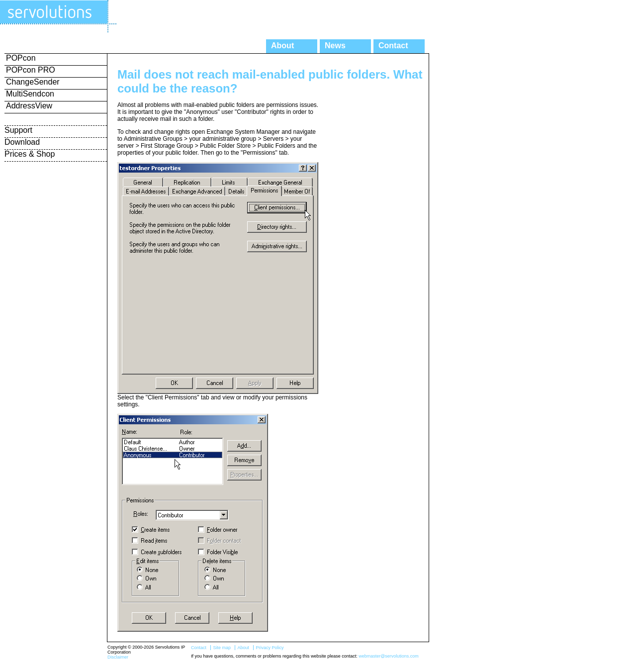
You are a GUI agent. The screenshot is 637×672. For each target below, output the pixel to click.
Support (18, 130)
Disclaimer (118, 657)
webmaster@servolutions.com (389, 656)
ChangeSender (33, 82)
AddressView (29, 106)
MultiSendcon (30, 94)
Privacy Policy (270, 648)
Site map (222, 648)
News (335, 46)
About (282, 46)
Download (22, 142)
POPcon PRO (31, 70)
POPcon (21, 58)
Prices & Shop (30, 154)
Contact (393, 46)
